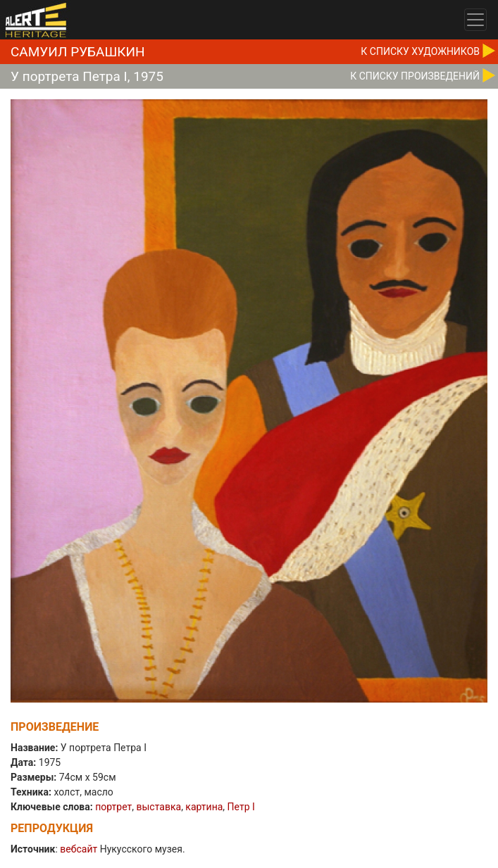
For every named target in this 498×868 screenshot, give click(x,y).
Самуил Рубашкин (78, 52)
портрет (113, 807)
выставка (158, 807)
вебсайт (79, 849)
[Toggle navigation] (475, 20)
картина (204, 807)
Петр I (241, 807)
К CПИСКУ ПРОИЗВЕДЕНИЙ (415, 76)
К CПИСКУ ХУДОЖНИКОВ (420, 51)
